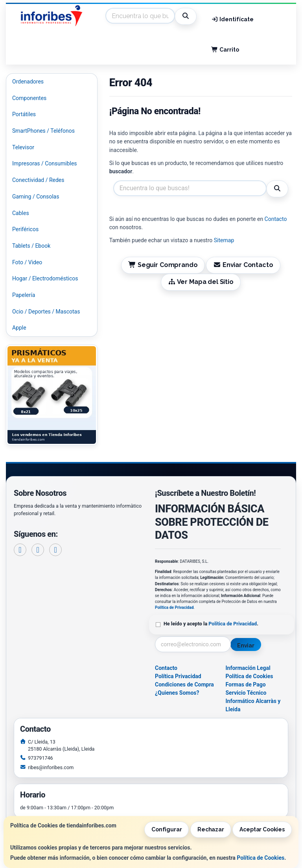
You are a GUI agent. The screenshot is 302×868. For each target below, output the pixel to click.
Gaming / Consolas (36, 197)
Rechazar (211, 829)
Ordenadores (28, 82)
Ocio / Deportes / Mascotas (46, 312)
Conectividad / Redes (38, 180)
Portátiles (24, 114)
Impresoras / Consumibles (45, 163)
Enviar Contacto (243, 265)
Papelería (24, 295)
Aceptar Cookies (262, 829)
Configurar (167, 829)
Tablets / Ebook (31, 246)
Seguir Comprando (163, 265)
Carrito (225, 50)
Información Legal (248, 668)
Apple (19, 328)
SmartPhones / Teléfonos (43, 131)
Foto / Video (27, 262)
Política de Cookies (261, 858)
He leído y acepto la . (211, 624)
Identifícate (232, 19)
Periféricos (25, 229)
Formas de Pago (246, 684)
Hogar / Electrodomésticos (45, 278)
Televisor (23, 147)
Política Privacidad (178, 676)
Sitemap (224, 240)
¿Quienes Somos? (177, 693)
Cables (21, 213)
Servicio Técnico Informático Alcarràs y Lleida (253, 701)
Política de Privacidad (174, 607)
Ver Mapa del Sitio (201, 282)
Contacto (276, 219)
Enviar (246, 645)
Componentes (29, 98)
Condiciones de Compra (184, 684)
